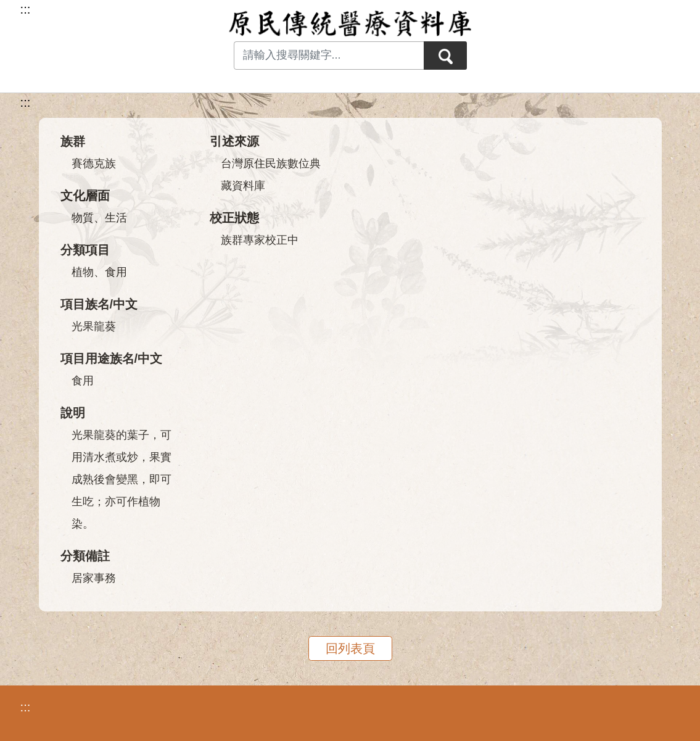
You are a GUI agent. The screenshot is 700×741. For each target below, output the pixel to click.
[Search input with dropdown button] (329, 56)
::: (26, 102)
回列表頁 (350, 648)
